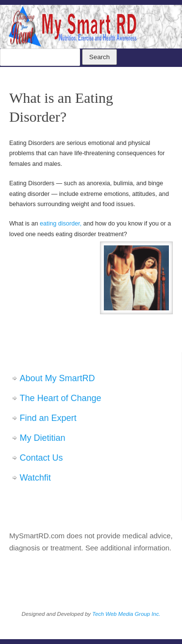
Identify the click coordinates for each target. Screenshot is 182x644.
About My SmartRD (58, 378)
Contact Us (41, 458)
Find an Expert (48, 418)
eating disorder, (61, 224)
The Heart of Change (61, 398)
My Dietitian (43, 438)
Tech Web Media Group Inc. (126, 614)
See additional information (127, 548)
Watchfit (35, 478)
